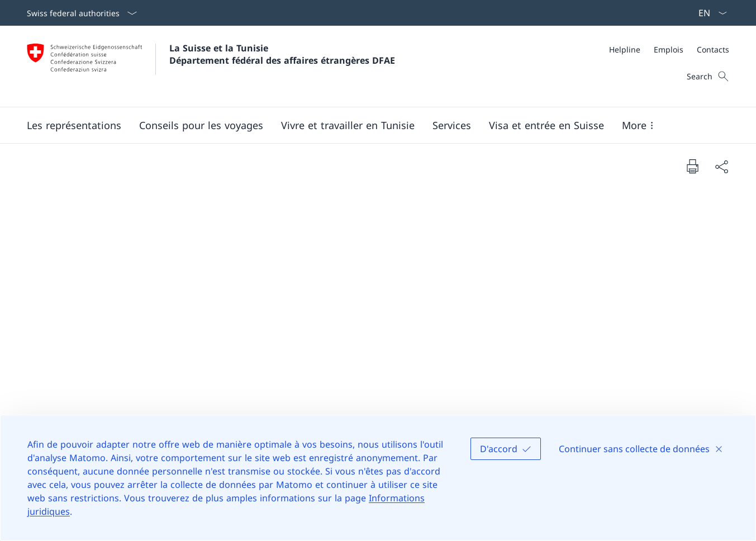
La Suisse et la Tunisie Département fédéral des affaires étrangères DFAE (282, 54)
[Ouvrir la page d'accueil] (211, 66)
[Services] (452, 125)
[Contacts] (713, 49)
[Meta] (669, 49)
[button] (74, 125)
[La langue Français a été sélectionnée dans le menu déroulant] (709, 13)
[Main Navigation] (369, 125)
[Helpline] (625, 49)
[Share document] (721, 166)
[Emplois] (669, 49)
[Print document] (692, 166)
